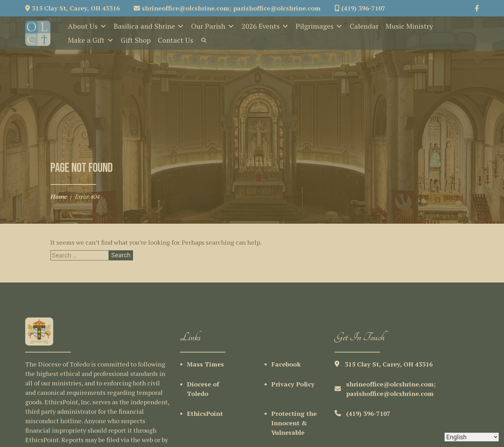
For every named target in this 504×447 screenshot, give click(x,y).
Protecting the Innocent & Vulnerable (294, 423)
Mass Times (205, 364)
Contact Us (176, 40)
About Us (87, 26)
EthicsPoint (205, 413)
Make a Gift (91, 40)
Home (59, 196)
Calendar (364, 26)
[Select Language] (472, 437)
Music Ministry (409, 26)
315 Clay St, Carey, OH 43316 (72, 8)
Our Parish (213, 26)
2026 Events (265, 26)
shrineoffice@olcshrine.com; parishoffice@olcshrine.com (227, 8)
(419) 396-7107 (360, 8)
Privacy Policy (293, 384)
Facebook (286, 364)
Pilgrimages (319, 26)
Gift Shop (136, 40)
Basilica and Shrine (149, 26)
